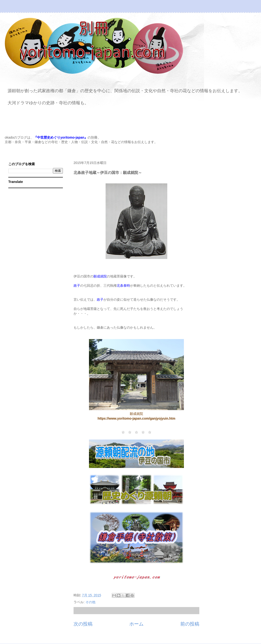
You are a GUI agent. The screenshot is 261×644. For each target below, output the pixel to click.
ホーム (136, 624)
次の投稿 (83, 624)
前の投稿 (190, 624)
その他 (90, 602)
